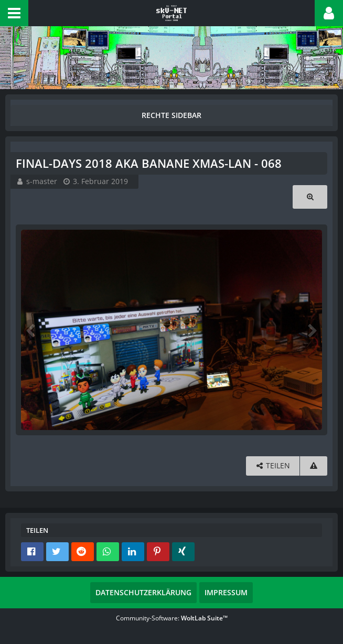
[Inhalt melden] (314, 466)
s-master (42, 181)
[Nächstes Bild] (312, 330)
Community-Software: (172, 618)
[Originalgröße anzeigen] (310, 197)
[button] (14, 13)
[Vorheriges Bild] (31, 330)
